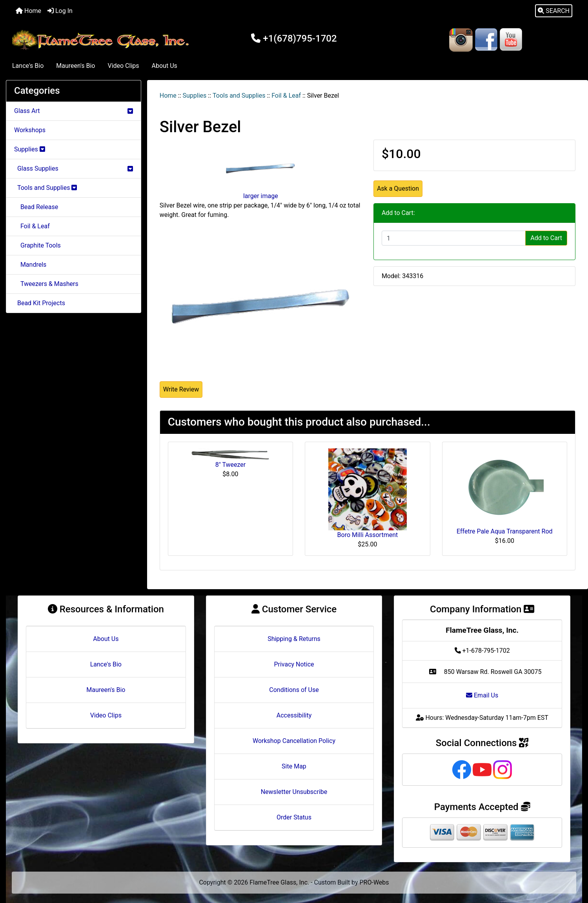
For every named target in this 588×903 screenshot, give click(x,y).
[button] (554, 11)
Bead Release (36, 207)
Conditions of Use (294, 690)
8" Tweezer (231, 465)
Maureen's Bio (76, 66)
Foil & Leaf (286, 96)
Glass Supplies (74, 168)
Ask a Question (398, 188)
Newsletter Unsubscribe (294, 792)
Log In (60, 11)
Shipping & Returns (294, 639)
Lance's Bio (28, 66)
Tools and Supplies (239, 96)
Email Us (482, 695)
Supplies (195, 96)
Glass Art (74, 111)
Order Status (294, 817)
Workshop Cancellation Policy (294, 741)
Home (28, 11)
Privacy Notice (294, 664)
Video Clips (123, 66)
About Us (165, 66)
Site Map (294, 766)
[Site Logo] (102, 40)
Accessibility (294, 715)
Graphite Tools (37, 245)
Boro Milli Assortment (368, 535)
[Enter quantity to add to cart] (454, 238)
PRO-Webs (374, 882)
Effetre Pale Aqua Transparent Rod (504, 531)
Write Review (181, 389)
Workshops (30, 130)
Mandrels (30, 265)
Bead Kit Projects (40, 303)
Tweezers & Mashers (46, 284)
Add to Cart (546, 238)
